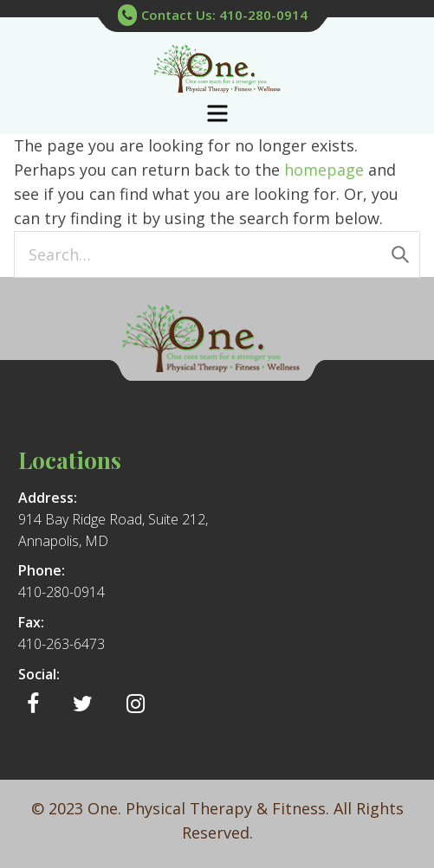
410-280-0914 (62, 592)
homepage (324, 170)
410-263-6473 (62, 644)
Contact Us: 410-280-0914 (213, 16)
